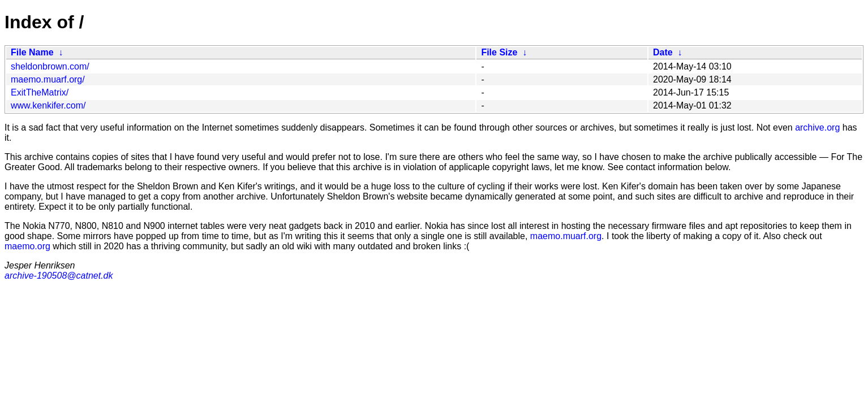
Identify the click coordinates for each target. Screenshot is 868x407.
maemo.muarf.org (566, 236)
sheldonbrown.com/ (50, 66)
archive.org (817, 127)
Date (663, 52)
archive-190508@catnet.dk (59, 276)
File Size (499, 52)
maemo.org (27, 246)
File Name (32, 52)
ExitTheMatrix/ (40, 92)
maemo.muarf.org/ (48, 79)
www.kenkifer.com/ (48, 105)
